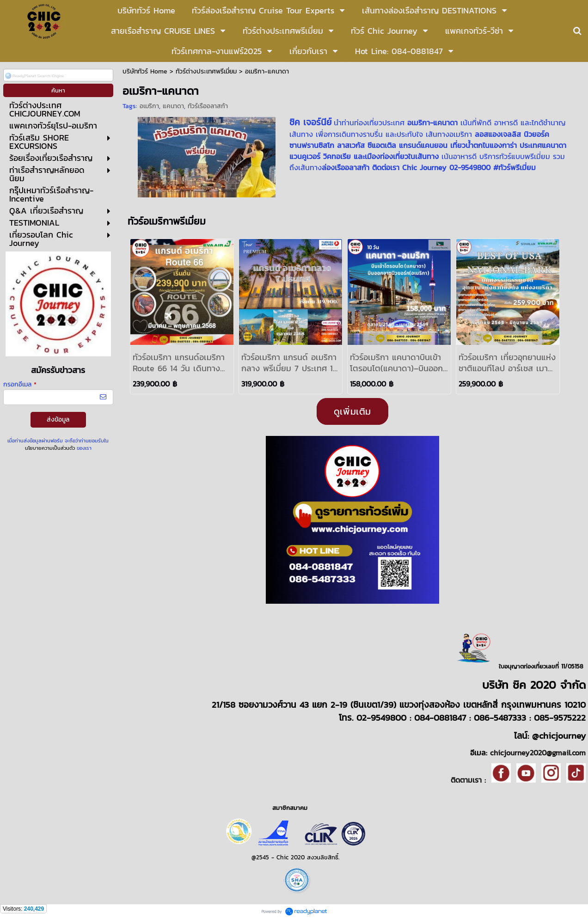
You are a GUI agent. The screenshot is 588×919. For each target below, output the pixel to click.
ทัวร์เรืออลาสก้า (208, 106)
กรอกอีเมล (20, 384)
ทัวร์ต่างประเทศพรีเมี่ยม (207, 71)
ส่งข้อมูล (58, 420)
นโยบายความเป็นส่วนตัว (50, 448)
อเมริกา (149, 106)
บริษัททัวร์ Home (145, 71)
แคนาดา (173, 106)
